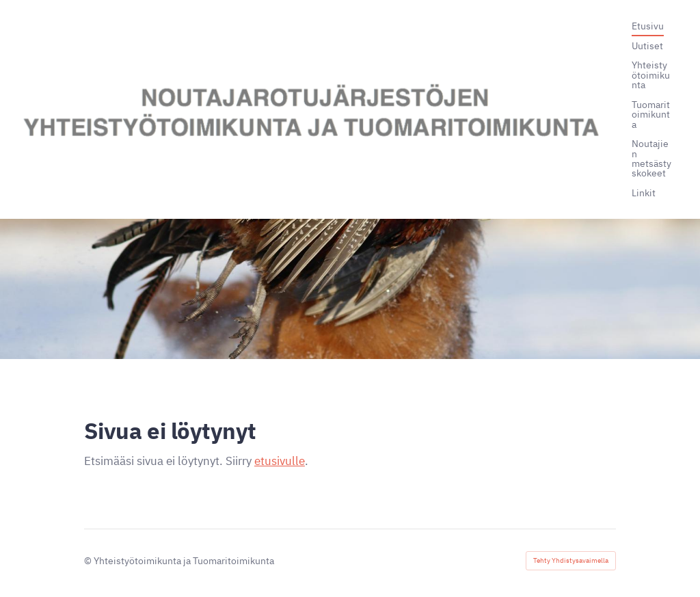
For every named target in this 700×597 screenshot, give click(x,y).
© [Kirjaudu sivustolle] (89, 560)
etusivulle (280, 461)
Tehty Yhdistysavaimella (571, 560)
